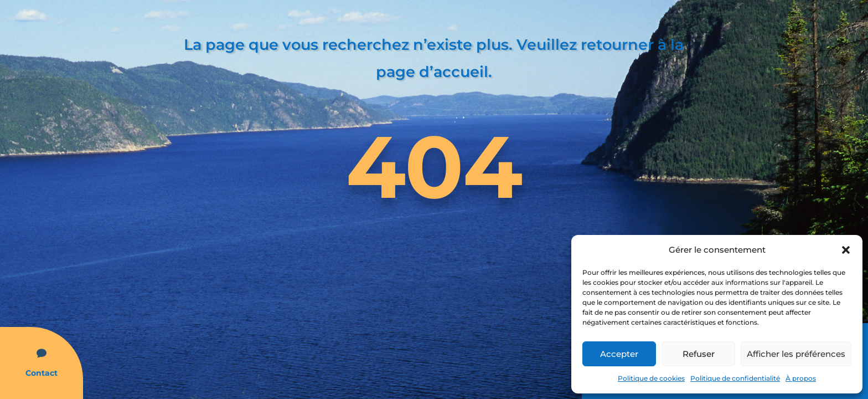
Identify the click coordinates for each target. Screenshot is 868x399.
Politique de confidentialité (735, 378)
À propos (801, 378)
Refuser (699, 354)
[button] (846, 250)
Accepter (619, 354)
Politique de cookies (651, 378)
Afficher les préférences (796, 354)
